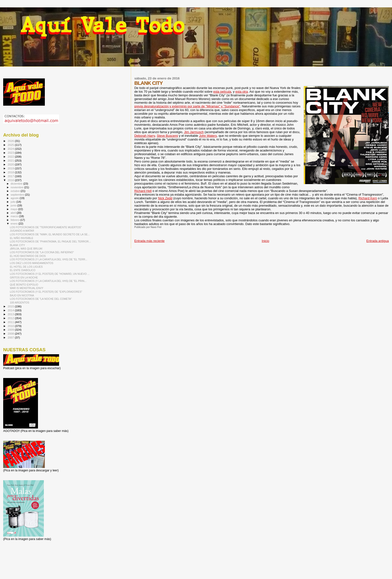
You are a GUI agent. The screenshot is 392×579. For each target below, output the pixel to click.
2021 (11, 160)
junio (14, 205)
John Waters (208, 136)
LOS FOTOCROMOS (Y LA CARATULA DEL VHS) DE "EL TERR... (49, 259)
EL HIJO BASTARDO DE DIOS (28, 256)
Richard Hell (143, 191)
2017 (11, 176)
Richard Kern (368, 198)
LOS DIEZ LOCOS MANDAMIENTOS (31, 263)
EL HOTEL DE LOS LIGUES (26, 267)
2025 (11, 145)
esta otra (242, 92)
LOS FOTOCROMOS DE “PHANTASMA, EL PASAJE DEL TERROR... (50, 241)
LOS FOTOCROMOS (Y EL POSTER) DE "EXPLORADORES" (46, 292)
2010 (11, 326)
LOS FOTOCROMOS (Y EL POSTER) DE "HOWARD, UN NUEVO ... (50, 274)
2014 (11, 310)
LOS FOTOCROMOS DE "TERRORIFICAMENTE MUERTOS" (46, 227)
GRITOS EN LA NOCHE (24, 277)
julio (14, 202)
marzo (15, 216)
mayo (14, 209)
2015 (11, 306)
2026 (11, 141)
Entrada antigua (378, 241)
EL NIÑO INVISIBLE (21, 238)
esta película (222, 92)
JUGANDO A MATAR (22, 231)
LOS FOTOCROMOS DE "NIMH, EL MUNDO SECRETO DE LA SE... (50, 234)
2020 (11, 164)
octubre (16, 191)
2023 (11, 153)
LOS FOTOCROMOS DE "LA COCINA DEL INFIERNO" (42, 252)
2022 (11, 157)
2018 (11, 172)
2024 (11, 149)
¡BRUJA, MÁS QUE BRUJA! (26, 249)
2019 (11, 168)
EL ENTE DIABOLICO (23, 270)
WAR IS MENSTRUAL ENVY (27, 288)
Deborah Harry (145, 136)
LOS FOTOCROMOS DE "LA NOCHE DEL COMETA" (41, 299)
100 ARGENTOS (19, 302)
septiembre (18, 195)
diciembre (17, 184)
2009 (11, 330)
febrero (15, 220)
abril (14, 213)
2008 (11, 334)
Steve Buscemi (167, 136)
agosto (15, 198)
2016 (11, 180)
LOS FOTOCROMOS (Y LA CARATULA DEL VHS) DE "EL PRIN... (48, 281)
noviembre (18, 187)
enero (15, 224)
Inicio (265, 241)
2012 (11, 318)
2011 (11, 322)
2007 (11, 337)
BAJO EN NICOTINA (22, 295)
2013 (11, 314)
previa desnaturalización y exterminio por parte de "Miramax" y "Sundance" (187, 106)
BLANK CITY (17, 245)
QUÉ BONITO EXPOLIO (24, 285)
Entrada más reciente (149, 241)
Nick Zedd (165, 198)
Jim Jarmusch (194, 132)
